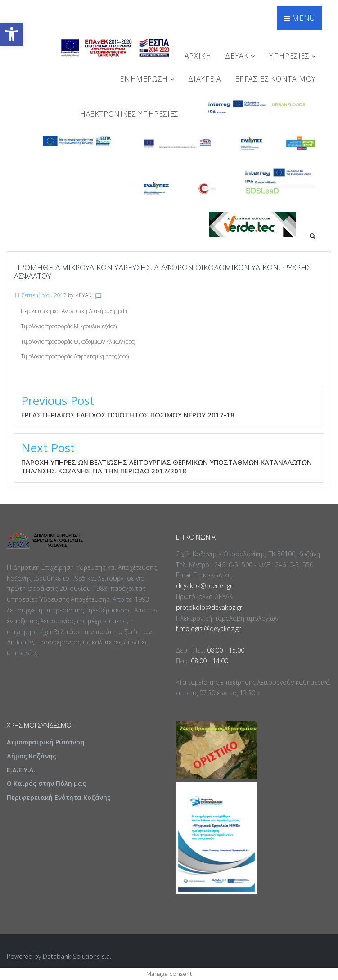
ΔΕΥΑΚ (240, 56)
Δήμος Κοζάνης (32, 756)
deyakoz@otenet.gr (204, 586)
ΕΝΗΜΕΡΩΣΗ (147, 79)
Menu (300, 18)
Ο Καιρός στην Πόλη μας (46, 783)
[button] (12, 34)
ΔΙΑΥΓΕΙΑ (205, 79)
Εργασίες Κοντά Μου (275, 79)
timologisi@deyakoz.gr (208, 628)
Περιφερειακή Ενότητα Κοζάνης (59, 797)
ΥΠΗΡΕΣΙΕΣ (293, 56)
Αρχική (198, 56)
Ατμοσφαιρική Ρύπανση (46, 742)
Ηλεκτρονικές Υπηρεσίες (129, 114)
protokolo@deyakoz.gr (209, 607)
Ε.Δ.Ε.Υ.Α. (21, 770)
